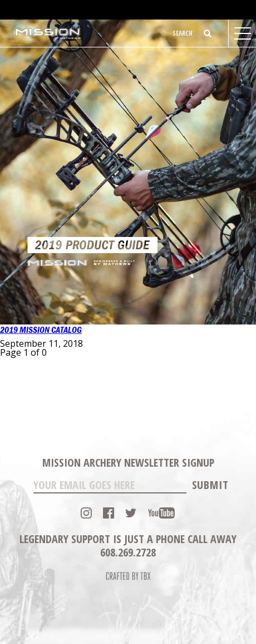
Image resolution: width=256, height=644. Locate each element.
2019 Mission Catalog (41, 330)
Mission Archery (48, 33)
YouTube (161, 513)
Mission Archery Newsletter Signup (128, 463)
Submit (210, 485)
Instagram (86, 513)
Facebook (109, 513)
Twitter (131, 513)
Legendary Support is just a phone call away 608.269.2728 (128, 546)
